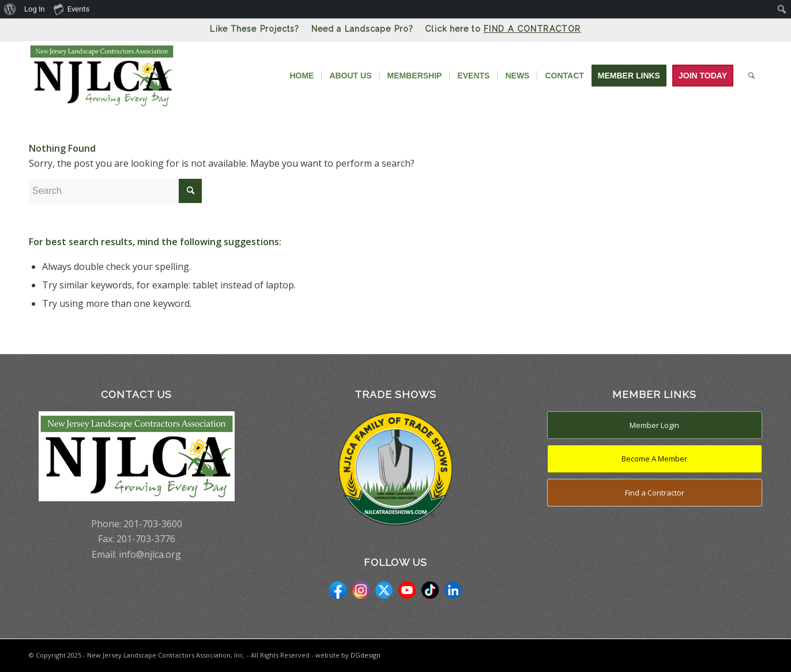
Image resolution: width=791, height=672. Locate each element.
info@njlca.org (150, 554)
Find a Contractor (655, 493)
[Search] (752, 76)
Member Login (654, 425)
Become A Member (654, 459)
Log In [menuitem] (35, 9)
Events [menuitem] (71, 9)
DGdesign (366, 655)
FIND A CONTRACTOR (532, 29)
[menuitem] (10, 9)
